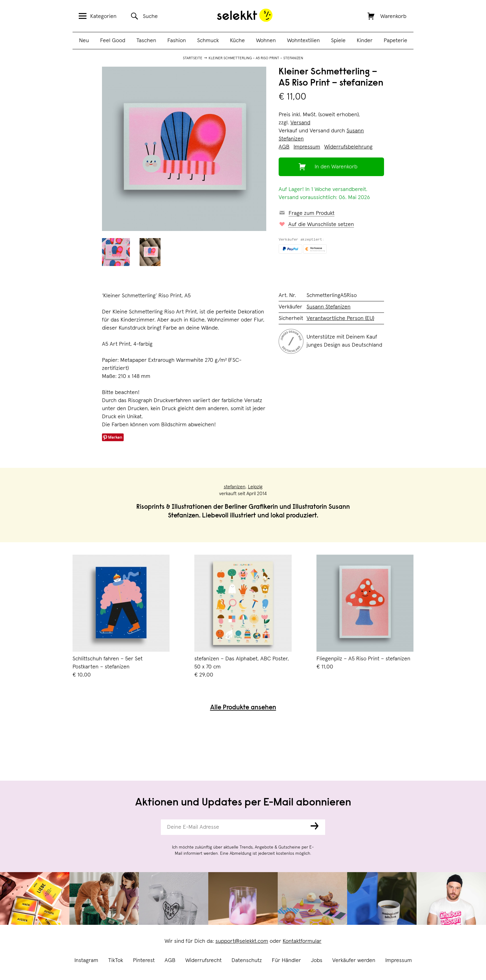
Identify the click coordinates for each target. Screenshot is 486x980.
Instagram (86, 960)
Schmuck (208, 41)
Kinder (365, 41)
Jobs (317, 960)
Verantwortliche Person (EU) (340, 318)
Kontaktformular (302, 941)
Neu (84, 41)
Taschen (146, 41)
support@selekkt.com (242, 941)
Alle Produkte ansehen (243, 708)
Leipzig (255, 487)
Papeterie (395, 41)
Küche (237, 41)
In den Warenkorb (336, 167)
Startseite (193, 58)
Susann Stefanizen (329, 307)
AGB (170, 960)
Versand (300, 123)
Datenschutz (247, 960)
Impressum (399, 960)
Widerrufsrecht (203, 960)
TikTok (116, 960)
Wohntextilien (303, 41)
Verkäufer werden (354, 960)
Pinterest (144, 960)
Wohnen (266, 41)
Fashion (177, 41)
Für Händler (286, 960)
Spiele (338, 41)
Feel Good (113, 41)
